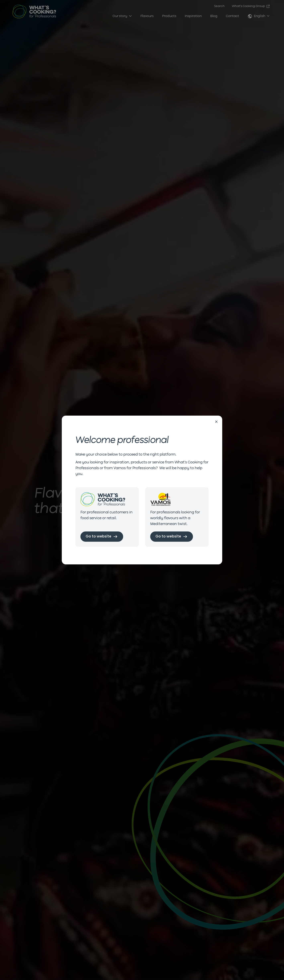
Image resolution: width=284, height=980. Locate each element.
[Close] (216, 422)
